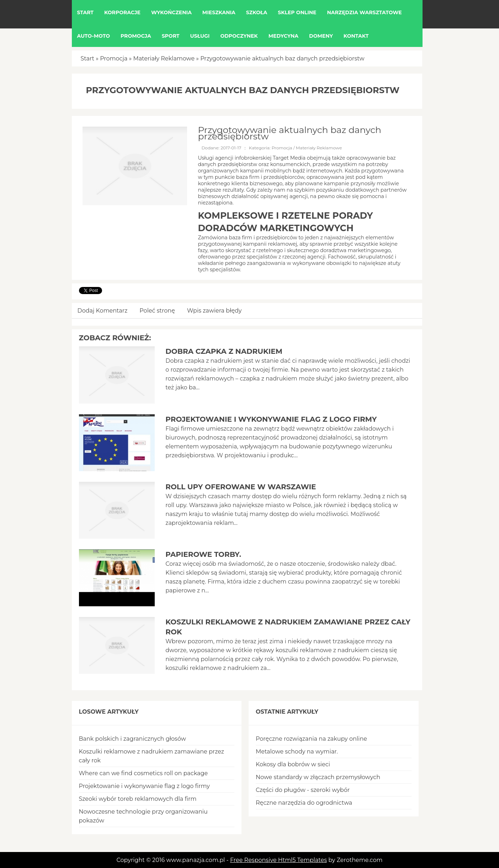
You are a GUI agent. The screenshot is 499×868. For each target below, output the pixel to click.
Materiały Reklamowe (164, 58)
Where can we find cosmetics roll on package (144, 773)
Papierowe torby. (203, 554)
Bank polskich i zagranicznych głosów (132, 739)
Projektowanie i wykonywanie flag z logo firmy (271, 419)
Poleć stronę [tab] (157, 311)
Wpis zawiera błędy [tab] (214, 311)
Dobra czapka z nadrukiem (224, 351)
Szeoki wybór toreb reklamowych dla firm (138, 799)
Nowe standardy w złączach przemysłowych (318, 777)
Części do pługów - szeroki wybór (303, 790)
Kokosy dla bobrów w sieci (293, 764)
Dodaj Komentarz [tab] (103, 311)
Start (88, 58)
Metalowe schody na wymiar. (297, 752)
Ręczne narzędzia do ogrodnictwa (304, 803)
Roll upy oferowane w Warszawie (241, 487)
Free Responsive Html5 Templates (278, 860)
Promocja (114, 58)
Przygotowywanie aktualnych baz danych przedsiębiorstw (282, 58)
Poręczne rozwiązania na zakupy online (311, 739)
